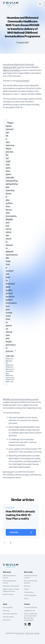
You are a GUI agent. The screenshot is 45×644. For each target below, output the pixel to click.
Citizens (27, 589)
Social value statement (10, 614)
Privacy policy (20, 633)
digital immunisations (12, 70)
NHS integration (8, 608)
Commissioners (29, 592)
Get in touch (8, 472)
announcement (23, 81)
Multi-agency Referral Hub (11, 586)
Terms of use (29, 633)
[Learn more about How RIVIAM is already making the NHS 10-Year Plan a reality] (21, 532)
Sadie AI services (8, 595)
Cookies (37, 633)
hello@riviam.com (30, 611)
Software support (8, 617)
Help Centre (7, 620)
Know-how (6, 611)
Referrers (27, 586)
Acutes (26, 599)
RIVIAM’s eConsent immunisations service (21, 400)
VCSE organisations (30, 595)
